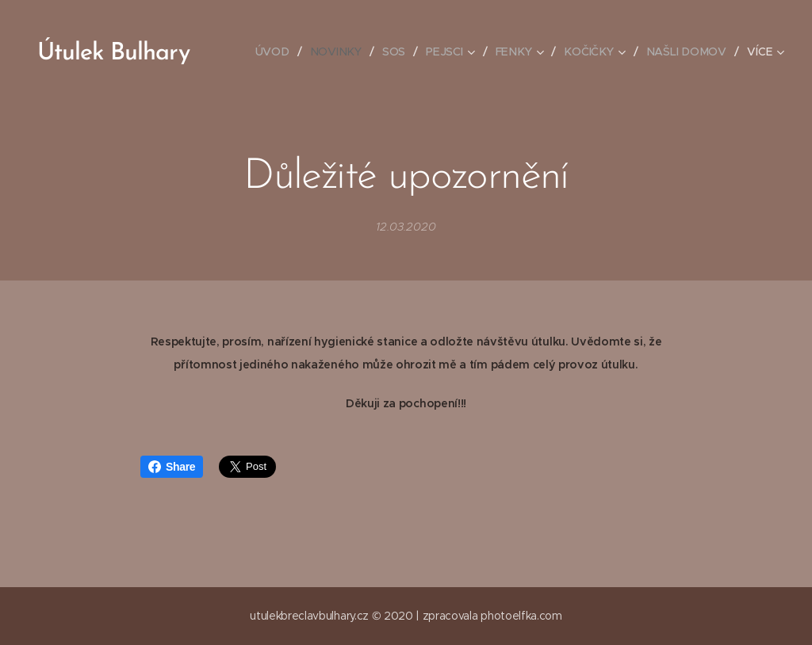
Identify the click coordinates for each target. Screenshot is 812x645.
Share (172, 467)
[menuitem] (279, 52)
